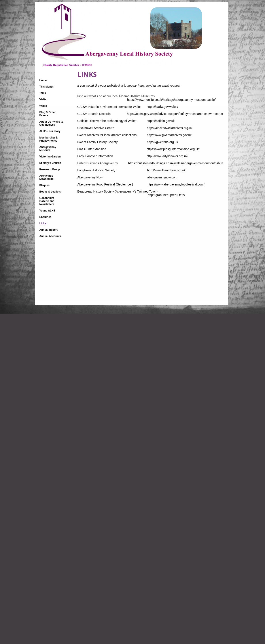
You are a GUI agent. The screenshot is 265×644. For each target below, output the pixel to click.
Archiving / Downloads (46, 177)
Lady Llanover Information (112, 156)
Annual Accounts (50, 236)
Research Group (50, 169)
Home (43, 80)
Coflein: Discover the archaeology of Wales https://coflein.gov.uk (144, 121)
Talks (43, 93)
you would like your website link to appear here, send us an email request (129, 86)
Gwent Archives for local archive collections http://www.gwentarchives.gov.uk (144, 135)
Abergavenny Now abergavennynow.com (144, 177)
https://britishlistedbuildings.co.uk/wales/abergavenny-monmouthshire (176, 163)
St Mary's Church (50, 163)
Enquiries (45, 217)
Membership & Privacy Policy (48, 139)
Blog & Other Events (47, 114)
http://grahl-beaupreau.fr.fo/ (131, 195)
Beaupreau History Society (96, 191)
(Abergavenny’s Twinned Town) (140, 191)
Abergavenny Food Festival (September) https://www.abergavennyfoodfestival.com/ (141, 184)
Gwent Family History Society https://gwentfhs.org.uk (135, 142)
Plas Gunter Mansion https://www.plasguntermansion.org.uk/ (138, 149)
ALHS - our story (50, 131)
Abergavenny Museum (48, 149)
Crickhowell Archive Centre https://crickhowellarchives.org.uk (137, 128)
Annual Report (48, 230)
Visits (43, 99)
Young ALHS (47, 211)
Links (43, 223)
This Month (46, 87)
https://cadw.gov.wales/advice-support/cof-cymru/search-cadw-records (173, 114)
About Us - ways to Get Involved (51, 123)
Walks (43, 106)
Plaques (44, 185)
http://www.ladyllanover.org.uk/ (168, 156)
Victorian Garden (50, 157)
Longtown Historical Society (124, 168)
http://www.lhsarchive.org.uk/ (167, 170)
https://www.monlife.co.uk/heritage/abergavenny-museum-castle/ (147, 100)
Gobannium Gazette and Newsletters (47, 201)
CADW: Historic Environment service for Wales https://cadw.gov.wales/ (128, 107)
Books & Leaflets (50, 192)
